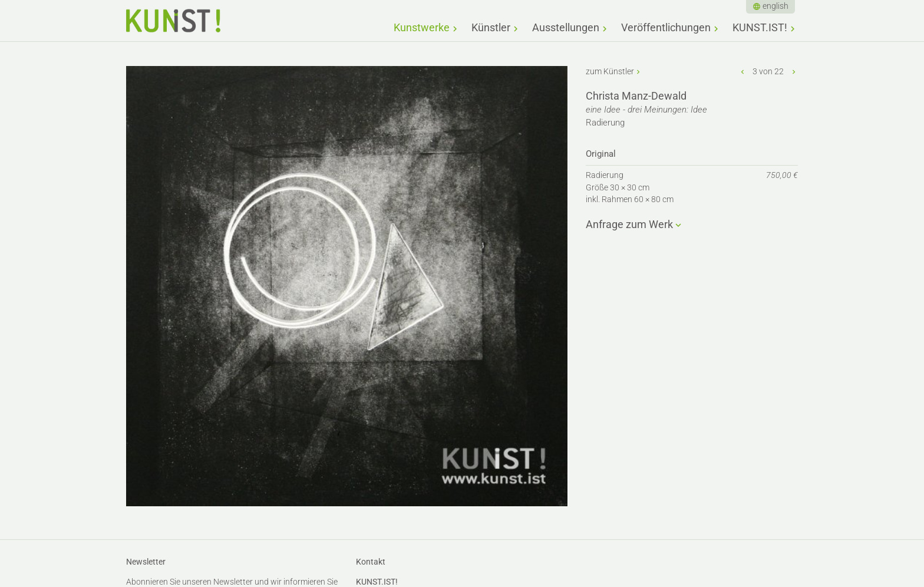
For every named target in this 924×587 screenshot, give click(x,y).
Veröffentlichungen (666, 27)
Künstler (491, 27)
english (775, 6)
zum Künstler (610, 71)
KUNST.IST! (760, 27)
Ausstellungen (566, 27)
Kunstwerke (422, 27)
